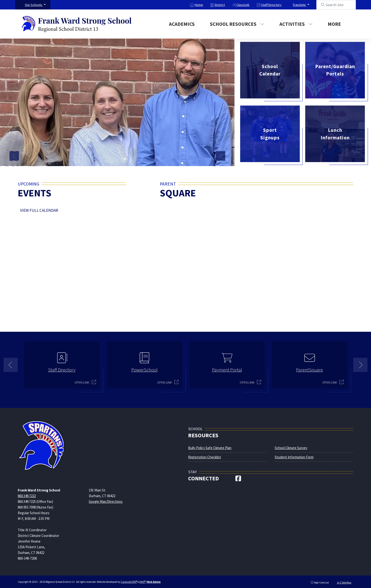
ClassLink (243, 5)
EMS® (142, 580)
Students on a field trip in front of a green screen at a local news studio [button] (194, 157)
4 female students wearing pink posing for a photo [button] (190, 157)
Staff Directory (271, 5)
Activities (296, 24)
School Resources (237, 24)
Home (199, 5)
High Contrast (321, 581)
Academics (182, 24)
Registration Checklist (205, 455)
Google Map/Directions (106, 500)
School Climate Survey (291, 446)
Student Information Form (294, 455)
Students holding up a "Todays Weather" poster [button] (185, 157)
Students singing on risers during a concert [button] (199, 157)
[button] (35, 5)
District (220, 5)
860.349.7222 (27, 494)
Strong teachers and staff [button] (209, 157)
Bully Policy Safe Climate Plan (210, 446)
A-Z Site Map (342, 581)
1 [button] (182, 399)
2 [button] (189, 399)
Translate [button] (300, 5)
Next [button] (221, 156)
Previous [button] (14, 156)
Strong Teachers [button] (204, 157)
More (337, 24)
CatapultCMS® (129, 580)
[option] (117, 101)
